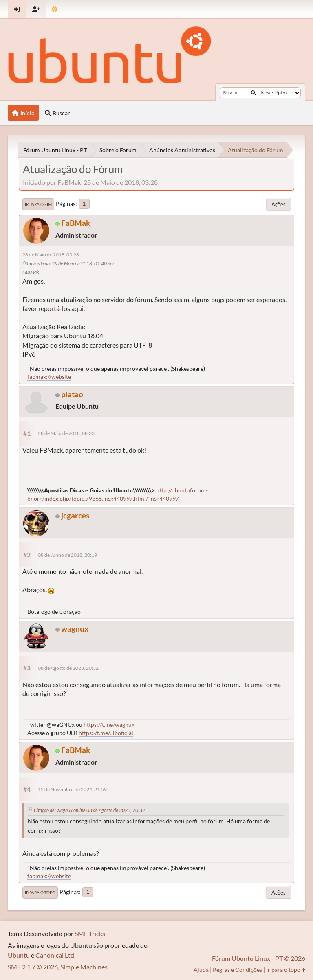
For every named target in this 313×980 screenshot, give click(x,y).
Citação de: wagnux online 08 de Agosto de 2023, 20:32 (89, 810)
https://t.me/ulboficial (106, 733)
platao (72, 394)
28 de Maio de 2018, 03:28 (51, 255)
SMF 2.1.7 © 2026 (33, 967)
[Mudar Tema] (55, 9)
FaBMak (76, 223)
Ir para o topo (40, 892)
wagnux (75, 629)
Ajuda (201, 970)
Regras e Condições (237, 970)
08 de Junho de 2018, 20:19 (67, 555)
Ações (279, 204)
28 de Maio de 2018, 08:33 (66, 433)
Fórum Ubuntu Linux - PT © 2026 (259, 958)
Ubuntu (19, 955)
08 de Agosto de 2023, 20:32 (68, 668)
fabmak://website (49, 377)
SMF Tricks (90, 933)
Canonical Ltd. (55, 955)
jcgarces (75, 515)
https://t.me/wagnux (109, 725)
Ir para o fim (38, 204)
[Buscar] (253, 93)
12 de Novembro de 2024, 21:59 (72, 789)
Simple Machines (84, 967)
